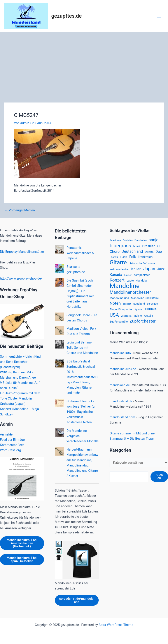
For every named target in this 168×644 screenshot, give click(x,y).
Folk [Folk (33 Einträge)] (133, 257)
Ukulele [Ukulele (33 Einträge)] (151, 309)
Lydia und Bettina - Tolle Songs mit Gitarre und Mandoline (82, 348)
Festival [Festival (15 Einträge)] (114, 257)
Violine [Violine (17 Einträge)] (138, 316)
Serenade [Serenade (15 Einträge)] (152, 304)
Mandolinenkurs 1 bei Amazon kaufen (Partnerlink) (22, 543)
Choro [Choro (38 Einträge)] (115, 251)
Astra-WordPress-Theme (116, 625)
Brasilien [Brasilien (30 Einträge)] (149, 246)
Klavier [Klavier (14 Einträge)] (128, 275)
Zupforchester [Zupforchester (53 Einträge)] (143, 321)
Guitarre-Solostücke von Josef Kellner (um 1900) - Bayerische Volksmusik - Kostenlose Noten (82, 412)
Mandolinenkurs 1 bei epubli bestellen (22, 559)
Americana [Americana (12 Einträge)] (115, 240)
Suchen (159, 477)
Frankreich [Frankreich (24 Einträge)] (145, 257)
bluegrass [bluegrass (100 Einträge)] (120, 246)
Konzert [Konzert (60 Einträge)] (117, 280)
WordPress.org (10, 450)
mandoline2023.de (123, 369)
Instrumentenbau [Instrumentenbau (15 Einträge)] (119, 269)
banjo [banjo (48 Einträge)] (154, 240)
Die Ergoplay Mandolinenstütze (22, 252)
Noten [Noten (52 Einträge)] (115, 303)
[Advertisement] (84, 65)
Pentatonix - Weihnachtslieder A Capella (80, 253)
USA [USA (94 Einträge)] (114, 315)
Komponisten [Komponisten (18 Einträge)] (142, 275)
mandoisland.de (121, 401)
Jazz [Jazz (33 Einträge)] (161, 269)
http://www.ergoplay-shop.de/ (21, 278)
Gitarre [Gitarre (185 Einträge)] (118, 262)
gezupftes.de (67, 16)
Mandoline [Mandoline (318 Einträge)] (125, 286)
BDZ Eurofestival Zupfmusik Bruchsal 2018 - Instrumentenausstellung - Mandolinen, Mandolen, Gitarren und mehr (82, 377)
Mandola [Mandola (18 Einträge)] (141, 281)
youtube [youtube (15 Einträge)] (148, 316)
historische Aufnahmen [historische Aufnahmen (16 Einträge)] (142, 263)
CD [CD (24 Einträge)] (159, 246)
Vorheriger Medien (20, 210)
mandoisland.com (122, 417)
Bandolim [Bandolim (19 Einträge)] (141, 240)
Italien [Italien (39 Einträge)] (136, 269)
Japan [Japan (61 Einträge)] (149, 269)
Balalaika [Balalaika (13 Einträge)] (128, 240)
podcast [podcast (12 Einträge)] (127, 304)
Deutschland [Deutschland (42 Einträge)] (132, 251)
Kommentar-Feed (12, 445)
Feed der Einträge (12, 440)
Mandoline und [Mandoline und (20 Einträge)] (119, 298)
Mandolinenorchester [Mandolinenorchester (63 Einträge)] (130, 292)
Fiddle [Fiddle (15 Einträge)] (124, 257)
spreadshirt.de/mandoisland (77, 600)
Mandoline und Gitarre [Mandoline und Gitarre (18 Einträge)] (145, 298)
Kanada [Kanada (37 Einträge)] (116, 275)
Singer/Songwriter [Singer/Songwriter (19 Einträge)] (121, 309)
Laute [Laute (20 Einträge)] (130, 280)
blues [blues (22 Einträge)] (137, 246)
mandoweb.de (120, 385)
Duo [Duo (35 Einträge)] (159, 252)
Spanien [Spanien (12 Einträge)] (139, 310)
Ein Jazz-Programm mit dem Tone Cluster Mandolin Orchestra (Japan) (20, 398)
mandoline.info (120, 353)
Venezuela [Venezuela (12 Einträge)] (126, 316)
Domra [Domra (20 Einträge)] (149, 252)
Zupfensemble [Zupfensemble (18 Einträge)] (119, 322)
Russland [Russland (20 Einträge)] (139, 304)
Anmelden (7, 434)
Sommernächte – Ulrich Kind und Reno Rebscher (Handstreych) (20, 362)
